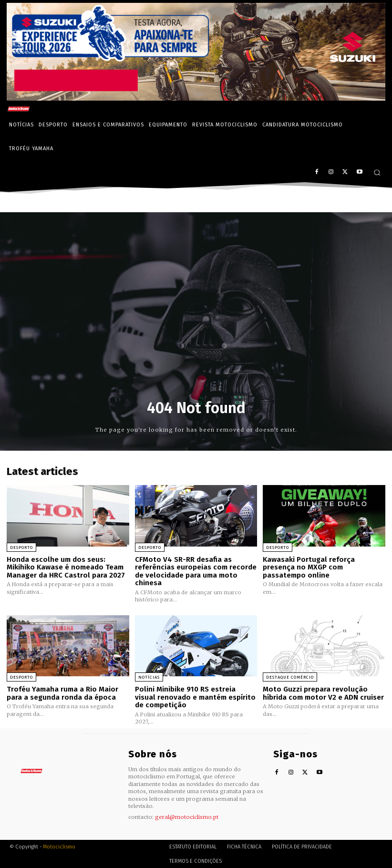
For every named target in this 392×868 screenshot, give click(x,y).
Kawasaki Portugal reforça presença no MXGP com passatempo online (309, 567)
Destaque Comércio (290, 677)
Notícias (149, 677)
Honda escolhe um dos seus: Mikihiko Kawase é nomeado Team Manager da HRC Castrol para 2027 (66, 567)
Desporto (21, 548)
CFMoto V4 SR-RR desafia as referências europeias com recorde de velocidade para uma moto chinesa (196, 571)
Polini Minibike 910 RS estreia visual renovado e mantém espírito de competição (195, 697)
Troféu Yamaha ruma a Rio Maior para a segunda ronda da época (62, 693)
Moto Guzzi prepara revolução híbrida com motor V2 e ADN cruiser (323, 693)
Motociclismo (59, 846)
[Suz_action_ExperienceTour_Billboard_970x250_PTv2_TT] (196, 98)
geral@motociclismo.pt (187, 816)
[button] (377, 172)
